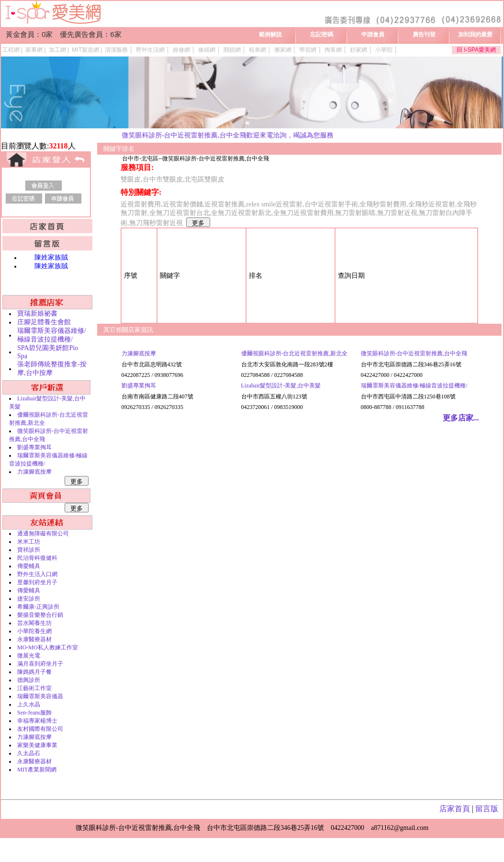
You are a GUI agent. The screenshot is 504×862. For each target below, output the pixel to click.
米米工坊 (29, 542)
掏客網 (333, 50)
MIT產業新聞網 (37, 770)
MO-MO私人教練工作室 (48, 647)
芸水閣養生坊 (34, 623)
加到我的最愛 (475, 34)
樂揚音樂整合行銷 (40, 615)
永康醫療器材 (34, 639)
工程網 (11, 50)
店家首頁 (455, 809)
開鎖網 (232, 50)
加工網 (57, 50)
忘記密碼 (322, 34)
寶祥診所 (29, 550)
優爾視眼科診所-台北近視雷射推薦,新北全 (295, 353)
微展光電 (29, 656)
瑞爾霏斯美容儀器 (40, 696)
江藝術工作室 (34, 688)
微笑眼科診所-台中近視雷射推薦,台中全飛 (414, 353)
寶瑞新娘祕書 (37, 313)
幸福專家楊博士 (37, 721)
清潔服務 (116, 50)
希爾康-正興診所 (38, 607)
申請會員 (373, 34)
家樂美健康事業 (37, 745)
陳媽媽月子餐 (34, 672)
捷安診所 (29, 599)
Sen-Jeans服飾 (34, 713)
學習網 (308, 50)
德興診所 (29, 680)
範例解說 (270, 34)
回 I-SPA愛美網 (476, 50)
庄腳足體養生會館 (44, 322)
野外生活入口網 (37, 574)
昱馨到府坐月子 (37, 582)
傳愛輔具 (29, 566)
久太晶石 (29, 753)
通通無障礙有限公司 (43, 533)
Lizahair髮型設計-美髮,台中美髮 (281, 386)
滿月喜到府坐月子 (40, 664)
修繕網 (207, 50)
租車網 (258, 50)
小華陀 (384, 50)
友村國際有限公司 (40, 729)
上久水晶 (29, 704)
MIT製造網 (85, 50)
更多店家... (461, 418)
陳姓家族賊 (51, 257)
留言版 (487, 809)
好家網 (358, 50)
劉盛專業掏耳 (34, 447)
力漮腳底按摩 (34, 472)
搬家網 (283, 50)
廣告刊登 (424, 34)
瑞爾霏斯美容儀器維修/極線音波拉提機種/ (414, 386)
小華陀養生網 (34, 631)
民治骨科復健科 (37, 558)
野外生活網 (150, 50)
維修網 (181, 50)
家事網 (34, 50)
